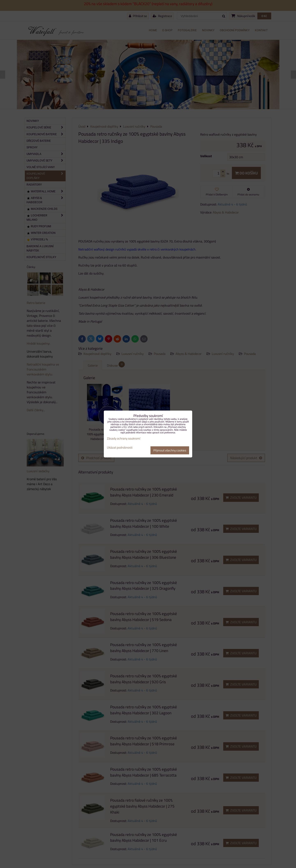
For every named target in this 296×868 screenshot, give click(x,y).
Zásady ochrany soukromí (124, 438)
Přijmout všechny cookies (170, 450)
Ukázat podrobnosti (120, 448)
